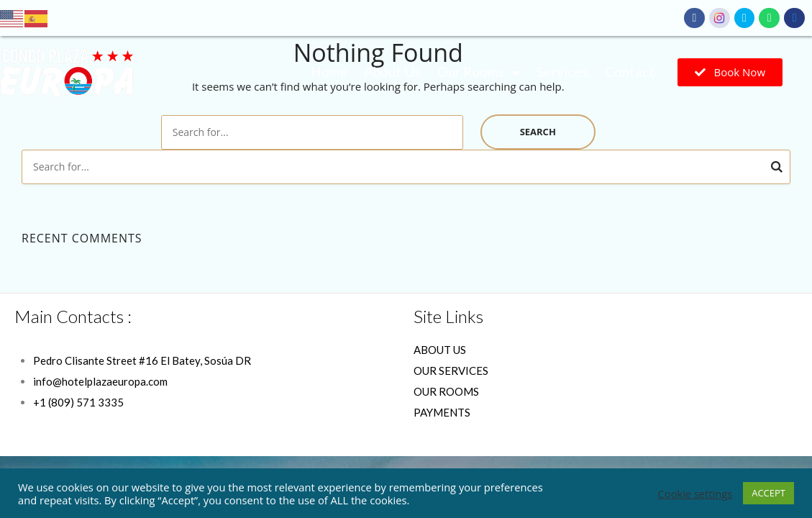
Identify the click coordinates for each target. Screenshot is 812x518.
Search (538, 132)
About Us (392, 72)
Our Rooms (479, 72)
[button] (730, 72)
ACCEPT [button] (768, 493)
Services (562, 72)
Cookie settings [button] (695, 494)
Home (329, 72)
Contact (630, 72)
